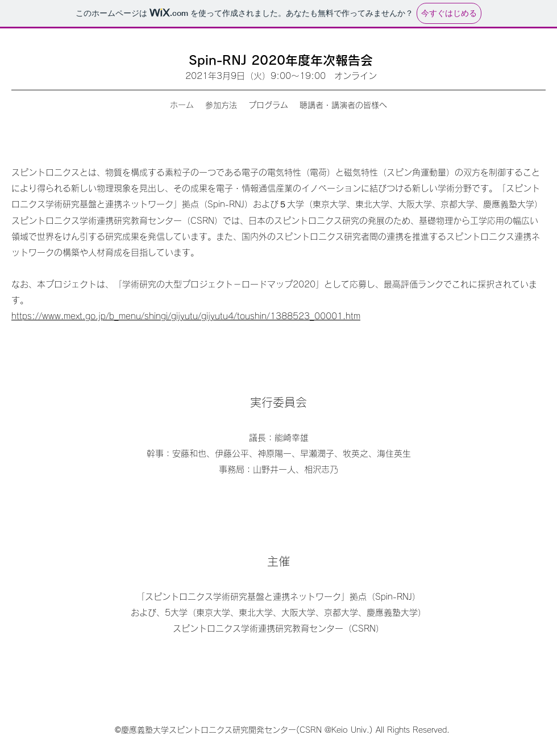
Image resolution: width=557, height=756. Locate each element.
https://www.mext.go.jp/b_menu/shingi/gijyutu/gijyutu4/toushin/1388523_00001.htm (186, 316)
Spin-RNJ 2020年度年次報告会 (281, 60)
